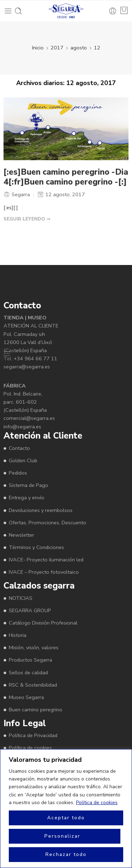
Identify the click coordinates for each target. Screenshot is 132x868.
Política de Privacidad (33, 735)
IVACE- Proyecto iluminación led (46, 560)
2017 (57, 48)
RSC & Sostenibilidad (33, 685)
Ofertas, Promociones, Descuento (48, 523)
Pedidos (18, 473)
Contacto (19, 448)
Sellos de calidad (28, 673)
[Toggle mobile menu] (8, 11)
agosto (79, 48)
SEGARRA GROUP (30, 610)
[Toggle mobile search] (18, 11)
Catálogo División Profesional (43, 623)
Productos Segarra (30, 660)
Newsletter (21, 535)
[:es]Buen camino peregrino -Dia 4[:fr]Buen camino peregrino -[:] (66, 177)
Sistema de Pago (29, 485)
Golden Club (23, 460)
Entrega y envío (27, 498)
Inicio (38, 48)
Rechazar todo (66, 854)
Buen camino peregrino (36, 710)
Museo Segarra (26, 697)
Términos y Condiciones (36, 547)
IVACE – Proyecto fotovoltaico (44, 572)
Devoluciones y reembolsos (41, 510)
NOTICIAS (21, 598)
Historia (18, 635)
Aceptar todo (66, 818)
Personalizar (62, 836)
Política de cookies (97, 803)
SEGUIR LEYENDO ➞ (27, 219)
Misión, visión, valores (34, 647)
